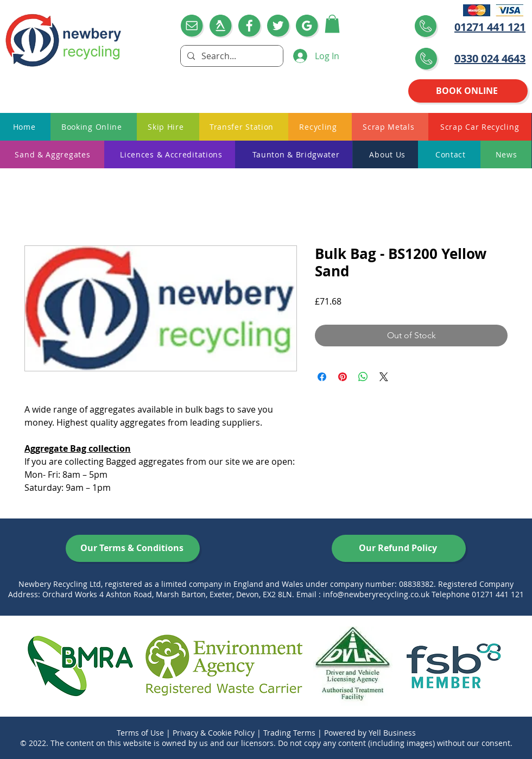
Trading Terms (289, 733)
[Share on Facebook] (322, 377)
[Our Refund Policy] (399, 548)
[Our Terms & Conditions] (133, 548)
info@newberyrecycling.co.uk (376, 594)
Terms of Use (140, 733)
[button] (332, 24)
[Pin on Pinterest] (343, 377)
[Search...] (231, 56)
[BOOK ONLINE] (468, 91)
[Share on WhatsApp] (363, 377)
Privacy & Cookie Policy (214, 733)
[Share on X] (384, 377)
